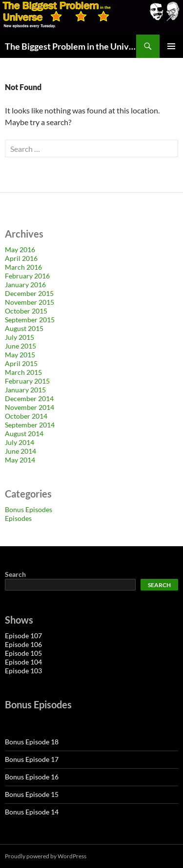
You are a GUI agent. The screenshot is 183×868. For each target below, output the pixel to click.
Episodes (18, 518)
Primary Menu (171, 46)
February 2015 (27, 381)
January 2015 (25, 390)
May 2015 (20, 355)
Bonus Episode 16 (32, 777)
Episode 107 (23, 636)
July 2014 (20, 442)
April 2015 (21, 363)
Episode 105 (23, 653)
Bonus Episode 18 (32, 742)
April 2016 (21, 258)
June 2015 (20, 346)
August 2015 (24, 328)
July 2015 (20, 337)
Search (15, 574)
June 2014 (20, 451)
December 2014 (29, 398)
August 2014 (24, 434)
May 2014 (20, 460)
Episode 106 (23, 644)
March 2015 (23, 372)
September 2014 (30, 425)
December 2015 (29, 293)
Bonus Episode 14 (32, 812)
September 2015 (30, 320)
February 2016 (27, 276)
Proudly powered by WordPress (46, 856)
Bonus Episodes (29, 509)
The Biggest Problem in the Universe (71, 46)
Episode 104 (23, 662)
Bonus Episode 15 (32, 794)
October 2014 (26, 416)
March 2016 (23, 267)
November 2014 (30, 407)
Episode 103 (23, 671)
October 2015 (26, 311)
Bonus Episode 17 (32, 759)
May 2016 (20, 249)
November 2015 (30, 302)
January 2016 (25, 285)
